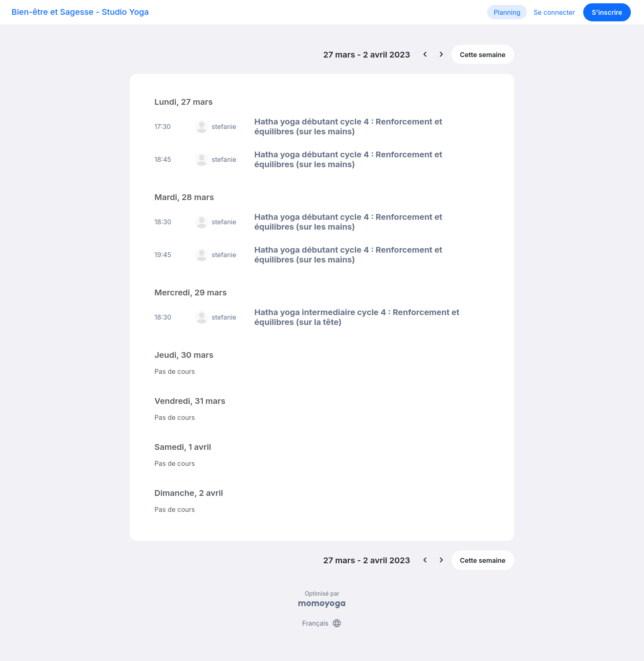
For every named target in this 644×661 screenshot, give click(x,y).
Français (322, 623)
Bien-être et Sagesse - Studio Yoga (80, 12)
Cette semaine (483, 55)
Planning (507, 12)
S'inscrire (607, 12)
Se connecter (554, 12)
